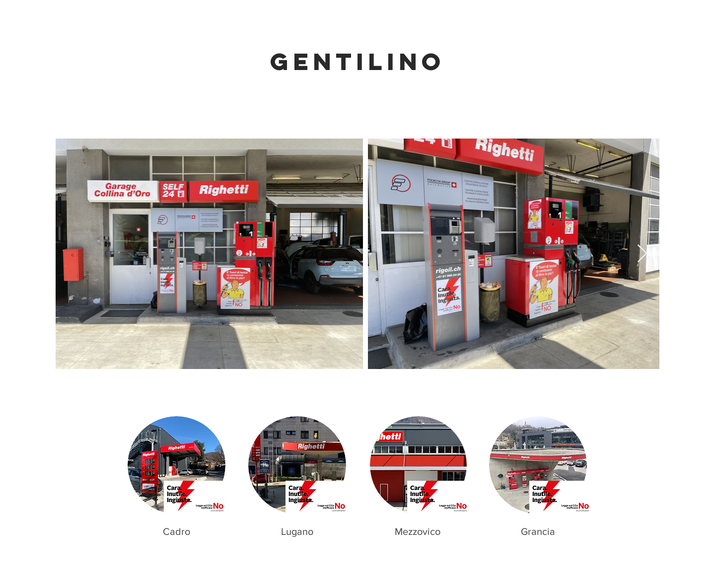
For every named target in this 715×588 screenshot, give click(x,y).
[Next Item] (642, 254)
